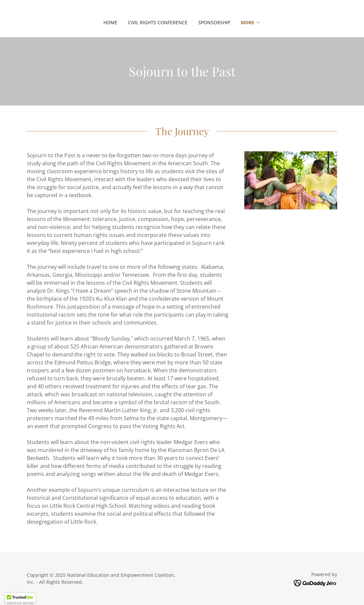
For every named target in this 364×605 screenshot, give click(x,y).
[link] (315, 583)
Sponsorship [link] (214, 22)
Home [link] (110, 22)
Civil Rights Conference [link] (158, 22)
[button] (251, 23)
